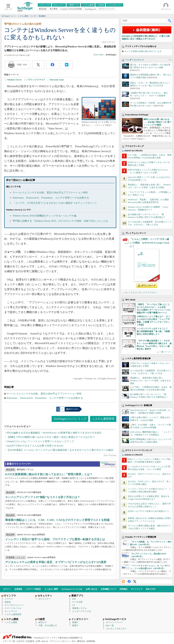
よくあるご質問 (51, 589)
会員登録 (18, 589)
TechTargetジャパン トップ (70, 419)
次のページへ (72, 409)
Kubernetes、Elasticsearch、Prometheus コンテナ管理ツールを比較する (51, 198)
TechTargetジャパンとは (72, 589)
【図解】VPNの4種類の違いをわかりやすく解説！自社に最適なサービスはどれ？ (51, 437)
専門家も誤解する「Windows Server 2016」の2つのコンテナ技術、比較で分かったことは (60, 221)
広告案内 (30, 641)
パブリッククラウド (36, 80)
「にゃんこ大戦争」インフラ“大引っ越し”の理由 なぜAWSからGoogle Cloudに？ (149, 243)
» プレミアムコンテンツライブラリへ (140, 293)
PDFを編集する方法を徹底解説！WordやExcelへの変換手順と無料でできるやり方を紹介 (54, 433)
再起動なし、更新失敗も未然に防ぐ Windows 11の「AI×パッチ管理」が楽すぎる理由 (150, 381)
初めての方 (151, 589)
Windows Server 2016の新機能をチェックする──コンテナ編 (44, 216)
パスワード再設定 (33, 589)
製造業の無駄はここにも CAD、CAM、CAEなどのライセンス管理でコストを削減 (57, 520)
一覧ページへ (166, 352)
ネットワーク (11, 611)
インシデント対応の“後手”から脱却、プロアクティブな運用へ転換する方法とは (55, 539)
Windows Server (15, 80)
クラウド (9, 599)
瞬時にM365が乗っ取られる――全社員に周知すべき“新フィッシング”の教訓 (158, 122)
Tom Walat (99, 55)
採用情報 (91, 641)
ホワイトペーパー (114, 622)
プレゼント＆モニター (116, 629)
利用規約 (123, 589)
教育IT (75, 625)
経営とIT (43, 622)
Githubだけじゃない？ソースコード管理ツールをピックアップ (40, 441)
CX (74, 605)
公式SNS (20, 641)
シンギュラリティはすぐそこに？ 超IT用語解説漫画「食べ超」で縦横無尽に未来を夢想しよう (153, 331)
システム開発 (11, 622)
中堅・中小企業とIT (48, 625)
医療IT (75, 622)
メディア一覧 (9, 641)
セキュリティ (45, 599)
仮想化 (8, 602)
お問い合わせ (91, 589)
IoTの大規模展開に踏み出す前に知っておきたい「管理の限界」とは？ (49, 474)
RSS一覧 (110, 625)
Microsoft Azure (57, 80)
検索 (170, 21)
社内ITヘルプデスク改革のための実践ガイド (148, 511)
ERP (74, 599)
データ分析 (77, 602)
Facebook (129, 581)
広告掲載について (108, 589)
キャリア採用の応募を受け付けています (143, 51)
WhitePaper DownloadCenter (108, 464)
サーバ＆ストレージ (14, 605)
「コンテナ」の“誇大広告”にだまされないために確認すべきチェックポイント (55, 203)
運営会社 (81, 641)
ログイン (7, 589)
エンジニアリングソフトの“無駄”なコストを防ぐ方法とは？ (43, 497)
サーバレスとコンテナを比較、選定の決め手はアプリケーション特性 (50, 193)
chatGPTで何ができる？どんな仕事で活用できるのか (35, 446)
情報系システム (79, 608)
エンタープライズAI (82, 611)
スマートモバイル (13, 608)
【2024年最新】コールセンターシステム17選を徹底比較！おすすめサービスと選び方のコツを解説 (60, 450)
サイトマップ (137, 589)
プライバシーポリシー (60, 641)
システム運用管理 (103, 419)
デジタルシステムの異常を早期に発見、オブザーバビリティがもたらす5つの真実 (56, 562)
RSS (123, 581)
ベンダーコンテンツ (135, 60)
